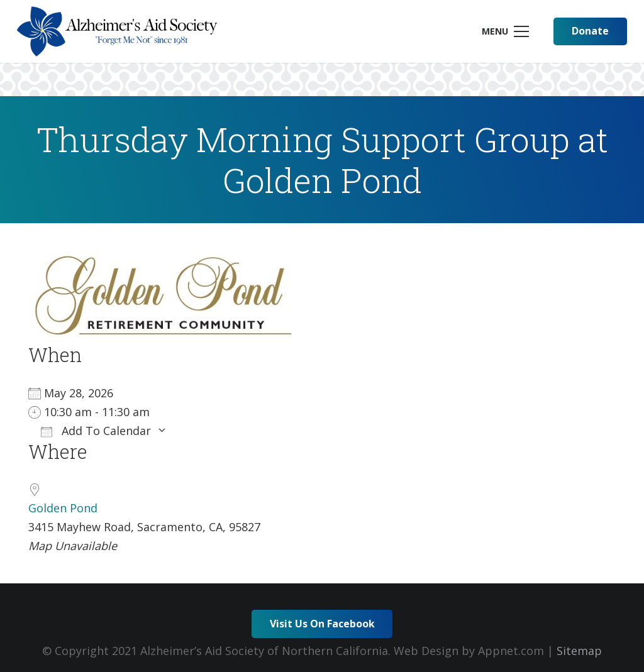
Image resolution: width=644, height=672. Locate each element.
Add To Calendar (96, 431)
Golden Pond (63, 508)
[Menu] (505, 31)
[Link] (117, 31)
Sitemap (579, 651)
